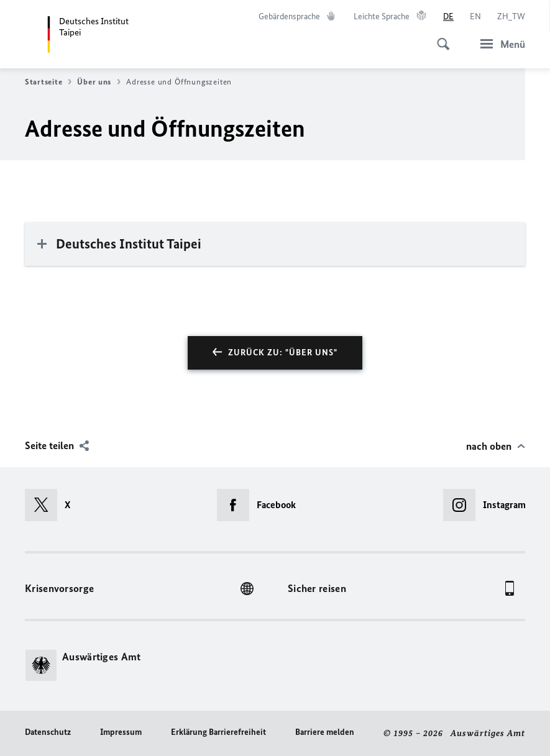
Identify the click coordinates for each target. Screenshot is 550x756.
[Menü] (499, 44)
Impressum (121, 732)
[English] (475, 17)
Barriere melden (325, 732)
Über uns (99, 82)
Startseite (48, 82)
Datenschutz (48, 732)
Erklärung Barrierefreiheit (218, 732)
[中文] (511, 17)
